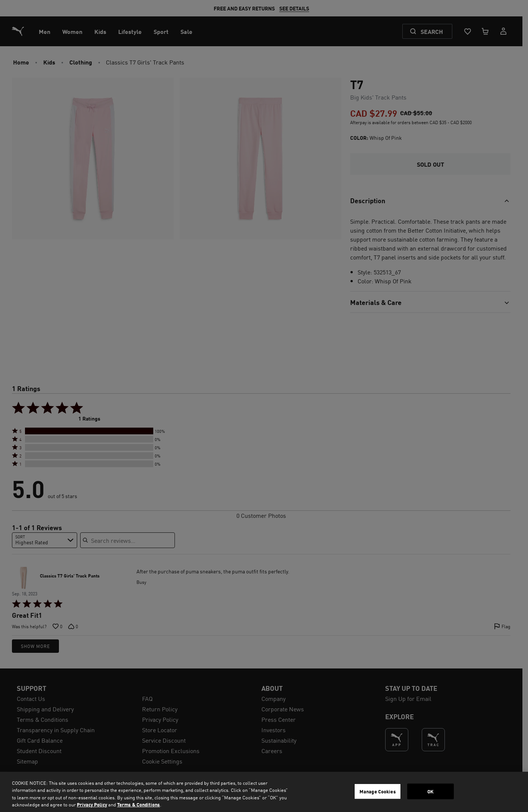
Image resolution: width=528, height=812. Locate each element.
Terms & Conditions (139, 804)
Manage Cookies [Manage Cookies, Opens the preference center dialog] (378, 791)
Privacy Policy (92, 804)
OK (430, 791)
